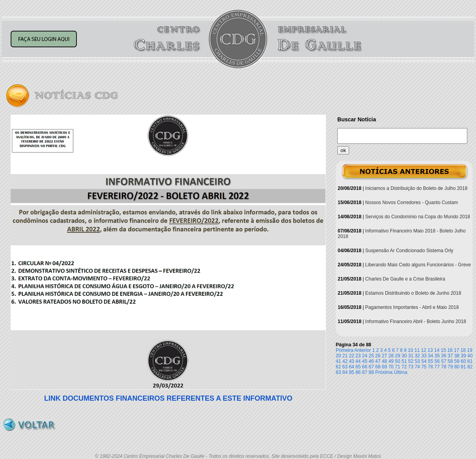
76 (430, 367)
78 (443, 367)
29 (397, 356)
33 (424, 356)
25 (371, 356)
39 (463, 356)
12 (423, 350)
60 (463, 361)
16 (450, 350)
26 (378, 356)
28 (391, 356)
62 (338, 367)
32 (417, 356)
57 (443, 361)
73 (411, 367)
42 (345, 361)
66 (365, 367)
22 (351, 356)
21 (345, 356)
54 (424, 361)
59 (457, 361)
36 (443, 356)
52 (411, 361)
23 (358, 356)
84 (345, 372)
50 (397, 361)
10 (410, 350)
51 (404, 361)
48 (384, 361)
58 (450, 361)
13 (430, 350)
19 (469, 350)
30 (404, 356)
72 (404, 367)
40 (470, 356)
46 (371, 361)
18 (463, 350)
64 (351, 367)
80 (457, 367)
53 (417, 361)
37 (450, 356)
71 (397, 367)
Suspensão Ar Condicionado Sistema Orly (409, 251)
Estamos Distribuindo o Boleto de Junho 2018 (413, 293)
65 (358, 367)
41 (338, 361)
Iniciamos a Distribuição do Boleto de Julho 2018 (416, 188)
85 (351, 372)
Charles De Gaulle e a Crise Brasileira (405, 279)
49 (391, 361)
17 (456, 350)
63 (345, 367)
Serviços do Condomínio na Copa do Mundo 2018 (418, 217)
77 (437, 367)
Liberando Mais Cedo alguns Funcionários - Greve (418, 265)
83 (338, 372)
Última (401, 372)
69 (384, 367)
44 (358, 361)
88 (371, 372)
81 (463, 367)
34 (430, 356)
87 (365, 372)
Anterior (363, 350)
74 (417, 367)
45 (365, 361)
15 (443, 350)
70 (391, 367)
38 (457, 356)
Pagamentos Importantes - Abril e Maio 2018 (412, 307)
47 (378, 361)
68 (378, 367)
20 (338, 356)
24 (365, 356)
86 (358, 372)
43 (351, 361)
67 (371, 367)
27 (384, 356)
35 (437, 356)
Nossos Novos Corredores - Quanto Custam (412, 203)
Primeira (345, 350)
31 (411, 356)
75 (424, 367)
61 (470, 361)
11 (417, 350)
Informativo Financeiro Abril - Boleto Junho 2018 (416, 321)
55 (430, 361)
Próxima (384, 372)
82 (470, 367)
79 (450, 367)
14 (437, 350)
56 (437, 361)
